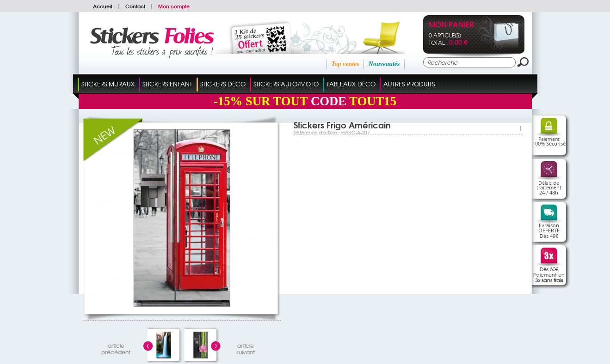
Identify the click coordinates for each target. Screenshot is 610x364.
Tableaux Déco (351, 84)
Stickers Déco (223, 84)
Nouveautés (384, 64)
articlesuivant (246, 348)
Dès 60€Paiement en (549, 274)
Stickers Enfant (167, 84)
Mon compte (174, 6)
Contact (135, 6)
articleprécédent (116, 348)
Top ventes (345, 64)
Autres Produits (409, 84)
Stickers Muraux (108, 84)
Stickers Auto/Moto (286, 84)
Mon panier (451, 25)
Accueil (103, 6)
